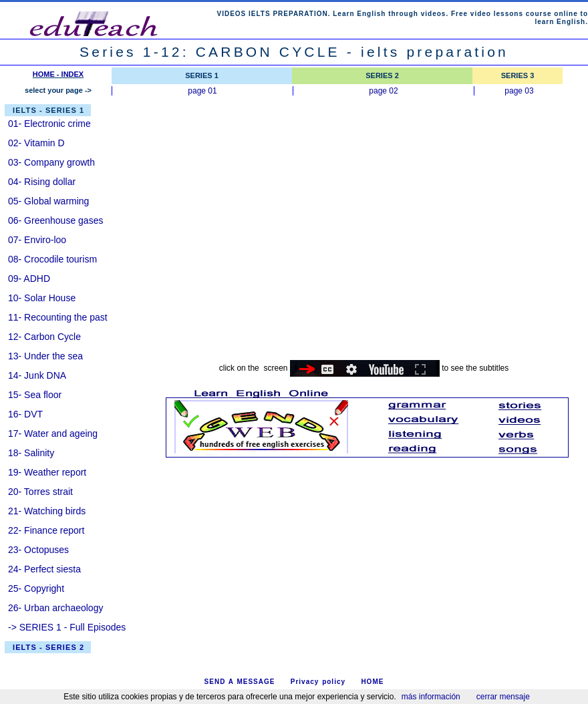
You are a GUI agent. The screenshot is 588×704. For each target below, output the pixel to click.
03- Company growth (51, 162)
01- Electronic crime (49, 124)
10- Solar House (42, 298)
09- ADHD (29, 279)
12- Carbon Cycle (44, 337)
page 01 (202, 91)
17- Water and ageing (53, 433)
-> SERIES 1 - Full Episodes (67, 627)
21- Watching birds (47, 511)
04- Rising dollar (42, 182)
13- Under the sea (45, 356)
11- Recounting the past (58, 317)
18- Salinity (31, 453)
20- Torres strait (40, 492)
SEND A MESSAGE (240, 682)
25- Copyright (36, 588)
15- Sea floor (35, 395)
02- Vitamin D (36, 143)
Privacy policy (318, 682)
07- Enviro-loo (37, 240)
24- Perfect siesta (44, 569)
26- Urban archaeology (55, 608)
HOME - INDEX (58, 74)
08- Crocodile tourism (52, 259)
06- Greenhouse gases (55, 220)
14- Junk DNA (37, 375)
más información (431, 697)
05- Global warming (48, 201)
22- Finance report (46, 530)
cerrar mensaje (503, 697)
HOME (372, 682)
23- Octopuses (38, 550)
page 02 (383, 91)
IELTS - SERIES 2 (48, 647)
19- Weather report (47, 472)
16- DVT (25, 414)
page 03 (519, 91)
